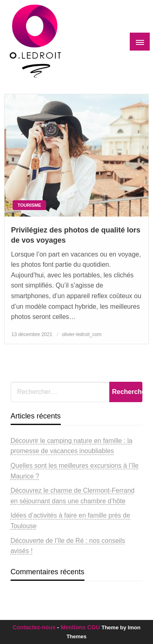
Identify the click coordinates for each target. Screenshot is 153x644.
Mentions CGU (80, 627)
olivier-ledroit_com (81, 334)
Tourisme (29, 205)
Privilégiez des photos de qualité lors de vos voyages (76, 235)
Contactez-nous (34, 627)
